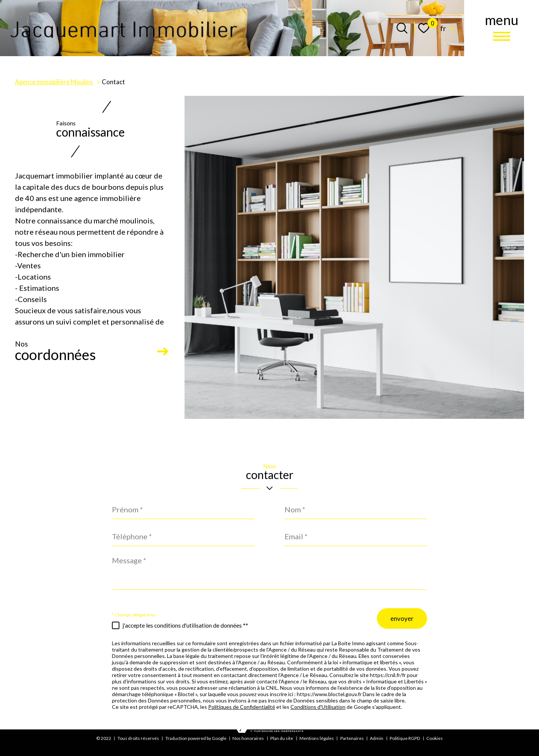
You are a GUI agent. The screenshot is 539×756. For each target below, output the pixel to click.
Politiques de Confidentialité (242, 709)
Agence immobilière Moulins (54, 82)
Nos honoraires (248, 738)
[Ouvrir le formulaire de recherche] (402, 28)
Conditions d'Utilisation (318, 709)
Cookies (435, 738)
